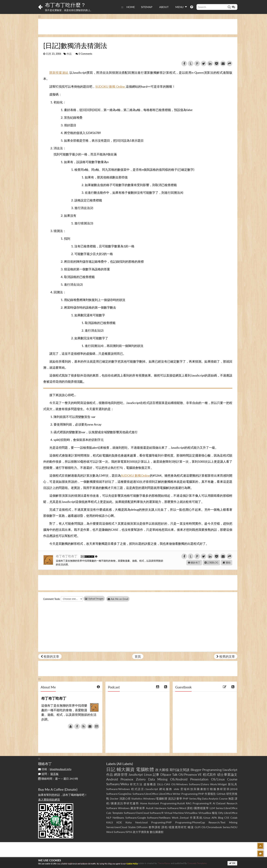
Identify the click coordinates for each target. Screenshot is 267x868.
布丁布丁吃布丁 (67, 556)
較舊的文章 (226, 656)
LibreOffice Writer (170, 794)
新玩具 (233, 784)
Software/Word (177, 808)
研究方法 (136, 784)
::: (122, 7)
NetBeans (118, 818)
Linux (148, 774)
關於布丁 (194, 563)
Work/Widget (218, 784)
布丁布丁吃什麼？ (65, 5)
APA (214, 818)
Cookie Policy (132, 864)
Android (112, 779)
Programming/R (202, 803)
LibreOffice (231, 813)
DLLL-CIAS (164, 784)
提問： (48, 774)
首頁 (138, 656)
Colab (234, 818)
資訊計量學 (175, 798)
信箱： (55, 769)
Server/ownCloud (117, 827)
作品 (69, 54)
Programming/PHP (193, 794)
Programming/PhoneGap (190, 822)
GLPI (198, 827)
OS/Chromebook (212, 827)
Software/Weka (117, 784)
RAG (189, 803)
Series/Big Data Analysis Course (208, 798)
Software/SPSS (123, 832)
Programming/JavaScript (220, 770)
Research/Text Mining (223, 822)
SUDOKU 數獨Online (135, 475)
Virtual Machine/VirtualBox (181, 813)
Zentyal (184, 818)
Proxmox (127, 779)
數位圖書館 (157, 832)
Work (175, 818)
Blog (221, 818)
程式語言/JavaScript (144, 789)
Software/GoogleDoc (119, 794)
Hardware (160, 808)
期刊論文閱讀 (180, 770)
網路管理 (121, 774)
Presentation (199, 779)
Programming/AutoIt (173, 803)
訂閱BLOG (211, 563)
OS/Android (179, 779)
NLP (109, 818)
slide (176, 789)
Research (232, 803)
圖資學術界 (138, 808)
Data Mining (158, 779)
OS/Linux (218, 779)
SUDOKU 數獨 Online (111, 86)
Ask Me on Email (120, 599)
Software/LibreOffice (145, 794)
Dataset (221, 803)
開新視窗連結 (59, 73)
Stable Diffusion (138, 827)
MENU (181, 7)
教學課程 (155, 827)
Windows (124, 808)
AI (214, 803)
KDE (119, 822)
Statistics (137, 798)
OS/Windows (180, 784)
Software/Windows (118, 789)
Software (112, 808)
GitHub (221, 794)
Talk (175, 774)
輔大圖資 (126, 769)
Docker (114, 798)
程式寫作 (210, 774)
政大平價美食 (141, 832)
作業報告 (210, 794)
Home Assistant (150, 803)
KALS (110, 822)
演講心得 (125, 798)
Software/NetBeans (159, 818)
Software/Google (136, 818)
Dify (221, 813)
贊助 (227, 563)
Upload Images (94, 599)
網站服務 (166, 789)
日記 (111, 769)
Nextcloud (141, 822)
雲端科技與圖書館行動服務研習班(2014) (209, 789)
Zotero (141, 779)
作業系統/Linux (200, 818)
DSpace (166, 774)
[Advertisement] (138, 27)
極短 (215, 813)
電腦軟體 (145, 769)
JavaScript (136, 774)
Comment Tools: (52, 599)
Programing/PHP (161, 822)
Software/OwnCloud (136, 813)
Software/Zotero (199, 784)
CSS (227, 818)
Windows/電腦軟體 (155, 798)
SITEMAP (147, 7)
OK (232, 863)
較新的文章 (50, 656)
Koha (129, 822)
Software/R (157, 813)
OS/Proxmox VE (190, 774)
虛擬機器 (150, 784)
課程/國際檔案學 (198, 808)
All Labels (125, 764)
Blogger (196, 770)
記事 (156, 774)
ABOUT (164, 7)
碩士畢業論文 (227, 774)
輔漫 (191, 827)
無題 (231, 798)
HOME (131, 7)
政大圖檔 (162, 770)
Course (232, 779)
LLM (212, 808)
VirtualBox (205, 813)
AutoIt (150, 808)
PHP (186, 798)
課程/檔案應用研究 (174, 827)
